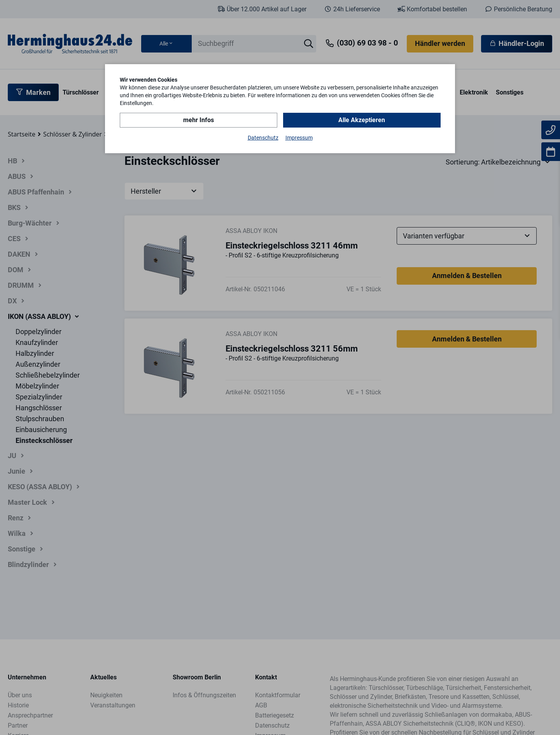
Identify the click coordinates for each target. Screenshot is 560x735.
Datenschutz (263, 138)
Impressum (299, 138)
